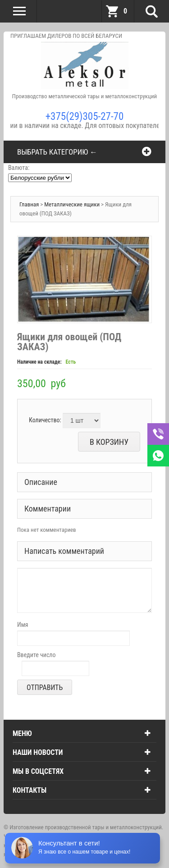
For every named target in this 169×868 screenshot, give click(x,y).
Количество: (45, 420)
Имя (23, 625)
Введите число (37, 655)
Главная (29, 204)
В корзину (109, 442)
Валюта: (19, 168)
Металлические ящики (73, 204)
